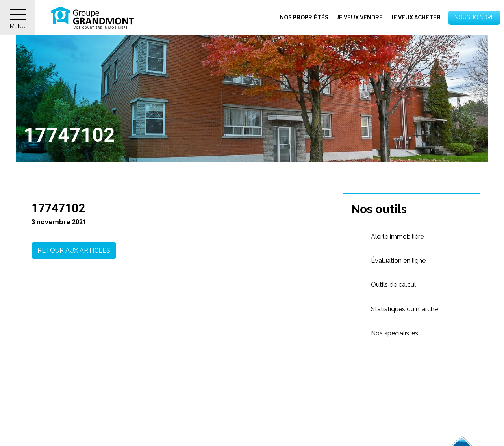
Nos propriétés (304, 17)
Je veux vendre (359, 17)
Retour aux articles (74, 250)
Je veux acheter (416, 17)
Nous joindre (474, 17)
